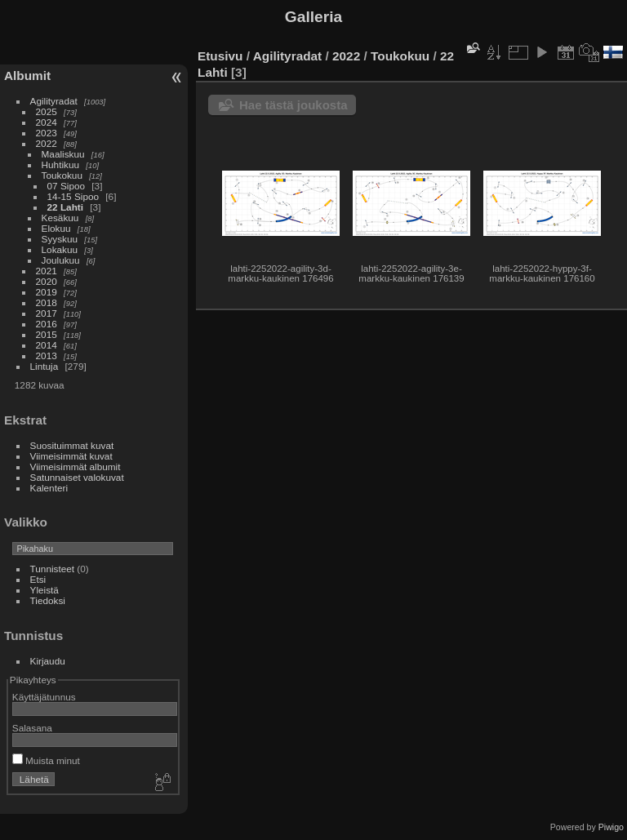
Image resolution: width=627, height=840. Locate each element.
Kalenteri (49, 488)
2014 (47, 345)
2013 (47, 356)
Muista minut (46, 760)
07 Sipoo (66, 186)
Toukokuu (62, 175)
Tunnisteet (53, 569)
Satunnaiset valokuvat (77, 477)
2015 (47, 334)
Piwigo (611, 827)
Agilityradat (54, 101)
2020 (47, 281)
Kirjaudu (48, 661)
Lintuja (44, 366)
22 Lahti (65, 207)
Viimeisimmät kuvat (71, 456)
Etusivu (220, 56)
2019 (47, 292)
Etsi (38, 579)
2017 (47, 313)
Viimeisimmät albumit (76, 467)
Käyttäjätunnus (44, 697)
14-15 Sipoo (73, 196)
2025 (47, 111)
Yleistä (44, 590)
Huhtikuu (60, 164)
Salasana (32, 728)
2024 (47, 122)
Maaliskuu (63, 154)
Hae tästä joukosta (293, 105)
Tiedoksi (48, 600)
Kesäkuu (60, 218)
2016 (47, 324)
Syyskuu (60, 239)
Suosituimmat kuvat (72, 445)
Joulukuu (61, 260)
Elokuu (56, 228)
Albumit (27, 76)
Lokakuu (60, 249)
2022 (47, 143)
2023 (47, 133)
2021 (47, 271)
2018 (47, 302)
